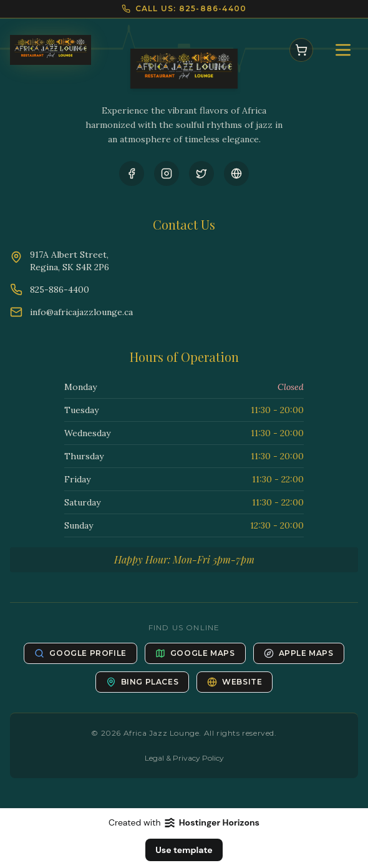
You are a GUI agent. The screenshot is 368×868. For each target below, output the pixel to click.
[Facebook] (132, 173)
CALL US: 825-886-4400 (191, 8)
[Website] (236, 173)
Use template (184, 850)
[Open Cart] (301, 50)
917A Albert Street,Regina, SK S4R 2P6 (70, 261)
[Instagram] (167, 173)
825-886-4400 (60, 290)
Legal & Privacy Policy (184, 758)
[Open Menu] (343, 50)
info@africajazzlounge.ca (81, 312)
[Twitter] (201, 173)
